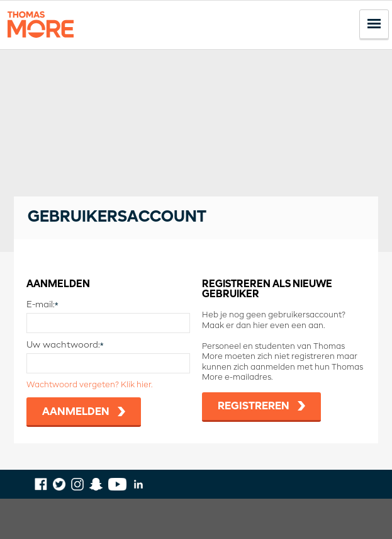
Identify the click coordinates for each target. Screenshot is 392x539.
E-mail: (41, 305)
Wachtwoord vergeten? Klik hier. (89, 385)
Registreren (254, 406)
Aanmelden (76, 412)
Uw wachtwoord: (63, 345)
